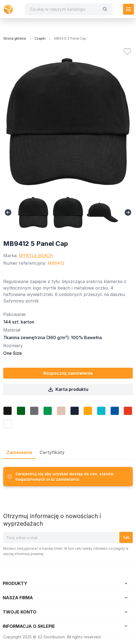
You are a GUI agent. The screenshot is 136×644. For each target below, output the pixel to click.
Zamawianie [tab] (19, 452)
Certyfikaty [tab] (52, 452)
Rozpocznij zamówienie (68, 373)
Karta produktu (68, 389)
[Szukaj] (65, 9)
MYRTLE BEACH (36, 256)
